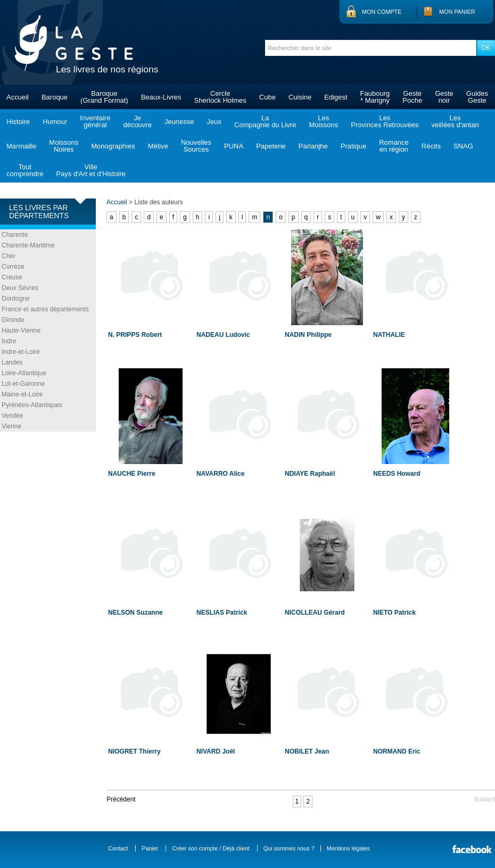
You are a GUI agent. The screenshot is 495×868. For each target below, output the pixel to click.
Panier (150, 848)
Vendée (13, 416)
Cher (9, 256)
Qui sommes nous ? (289, 848)
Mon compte (382, 12)
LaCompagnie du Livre (265, 121)
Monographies (113, 146)
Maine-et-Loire (22, 394)
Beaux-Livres (161, 97)
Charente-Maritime (28, 245)
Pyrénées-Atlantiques (32, 405)
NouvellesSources (196, 146)
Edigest (336, 97)
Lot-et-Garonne (23, 384)
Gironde (13, 320)
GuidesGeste (477, 97)
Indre (9, 341)
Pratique (353, 146)
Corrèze (13, 267)
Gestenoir (444, 97)
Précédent (121, 799)
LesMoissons (323, 121)
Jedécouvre (137, 121)
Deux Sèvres (20, 288)
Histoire (18, 122)
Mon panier (457, 12)
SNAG (463, 146)
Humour (55, 122)
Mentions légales (348, 848)
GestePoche (412, 97)
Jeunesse (179, 122)
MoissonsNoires (64, 146)
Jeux (214, 122)
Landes (12, 362)
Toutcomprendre (25, 170)
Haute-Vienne (21, 330)
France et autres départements (45, 309)
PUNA (234, 146)
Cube (267, 97)
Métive (158, 146)
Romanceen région (394, 146)
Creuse (12, 277)
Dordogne (16, 299)
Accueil (18, 97)
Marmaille (21, 146)
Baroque (55, 97)
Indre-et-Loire (21, 352)
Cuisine (300, 97)
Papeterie (271, 146)
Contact (118, 848)
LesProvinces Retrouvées (385, 121)
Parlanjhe (313, 146)
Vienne (11, 426)
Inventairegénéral (95, 121)
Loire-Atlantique (24, 373)
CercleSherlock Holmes (220, 97)
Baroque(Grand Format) (104, 97)
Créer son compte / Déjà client (211, 848)
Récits (431, 146)
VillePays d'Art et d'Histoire (91, 170)
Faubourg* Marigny (375, 97)
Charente (15, 235)
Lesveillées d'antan (455, 121)
